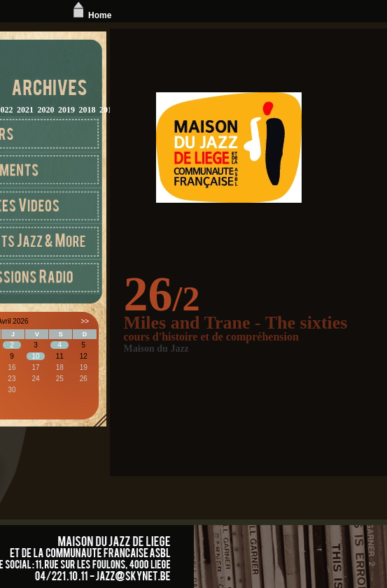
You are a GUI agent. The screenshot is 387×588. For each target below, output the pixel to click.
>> (85, 321)
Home (91, 15)
